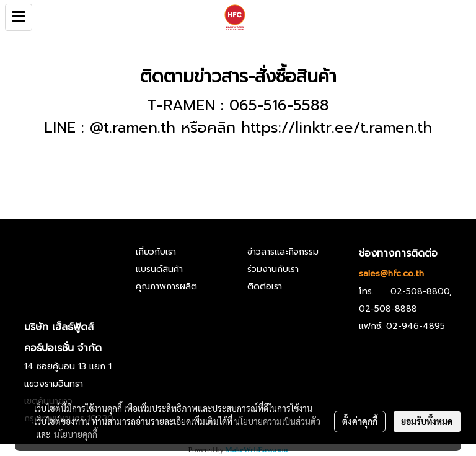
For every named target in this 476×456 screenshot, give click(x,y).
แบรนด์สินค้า (159, 269)
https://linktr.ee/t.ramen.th (337, 128)
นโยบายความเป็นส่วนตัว (277, 421)
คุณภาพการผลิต (166, 287)
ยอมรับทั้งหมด (427, 421)
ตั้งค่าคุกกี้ (360, 421)
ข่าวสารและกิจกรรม (283, 252)
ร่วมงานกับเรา (273, 269)
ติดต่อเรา (265, 287)
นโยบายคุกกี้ (76, 434)
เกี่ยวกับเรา (156, 252)
